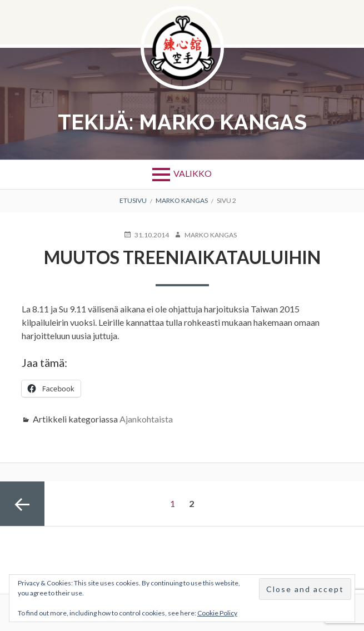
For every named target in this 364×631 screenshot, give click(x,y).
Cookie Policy (217, 613)
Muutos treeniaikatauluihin (182, 257)
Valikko (193, 173)
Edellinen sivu (22, 504)
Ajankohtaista (146, 419)
